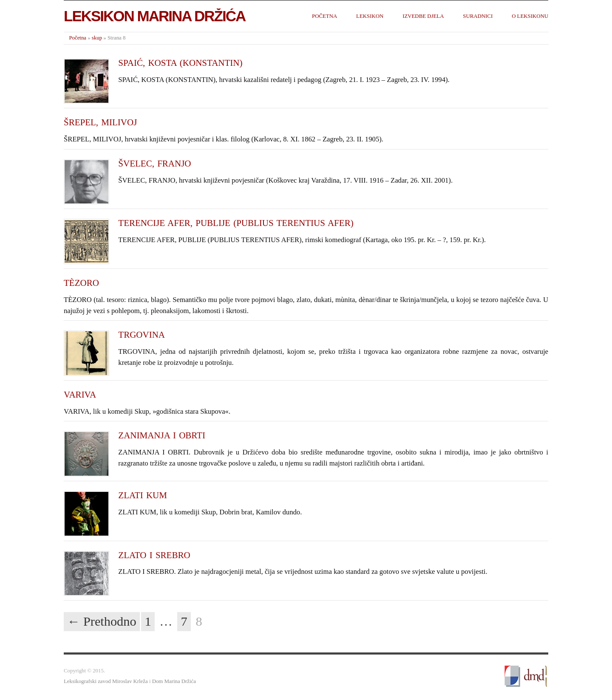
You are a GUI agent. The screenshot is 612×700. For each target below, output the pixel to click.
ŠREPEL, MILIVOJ (100, 122)
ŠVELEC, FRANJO (154, 164)
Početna (324, 16)
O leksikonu (530, 16)
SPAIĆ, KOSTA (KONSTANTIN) (180, 63)
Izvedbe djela (423, 16)
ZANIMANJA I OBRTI (162, 435)
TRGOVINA (142, 335)
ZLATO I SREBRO (154, 555)
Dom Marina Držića (174, 681)
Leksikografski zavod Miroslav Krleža (106, 681)
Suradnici (478, 16)
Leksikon (370, 16)
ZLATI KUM (143, 495)
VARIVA (80, 395)
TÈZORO (81, 283)
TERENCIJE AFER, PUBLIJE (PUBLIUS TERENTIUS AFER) (236, 223)
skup (97, 38)
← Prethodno (102, 621)
